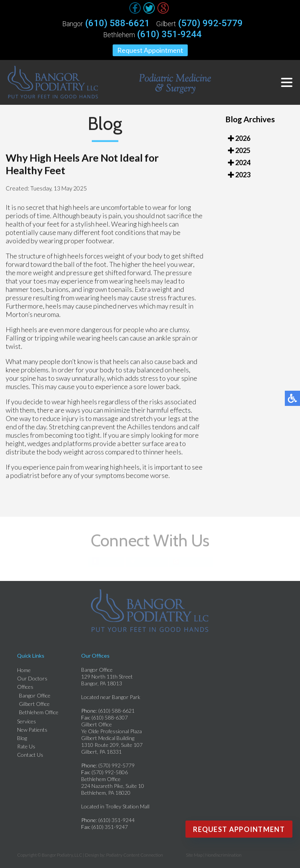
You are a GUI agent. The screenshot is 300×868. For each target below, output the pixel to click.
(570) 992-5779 (210, 23)
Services (27, 721)
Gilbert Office (34, 704)
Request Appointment (150, 50)
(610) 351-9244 (169, 34)
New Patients (32, 730)
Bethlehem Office (39, 712)
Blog (22, 738)
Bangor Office (35, 695)
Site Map (194, 855)
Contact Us (30, 755)
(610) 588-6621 (117, 23)
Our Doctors (32, 678)
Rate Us (26, 746)
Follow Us (150, 561)
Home (24, 670)
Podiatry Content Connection (135, 855)
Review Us (195, 561)
